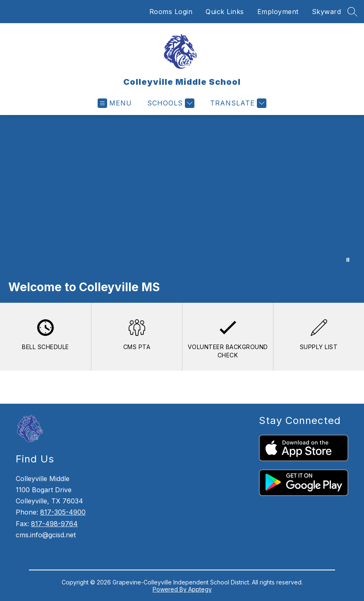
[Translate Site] (237, 103)
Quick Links (225, 12)
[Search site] (352, 12)
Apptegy (200, 589)
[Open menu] (115, 103)
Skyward (327, 12)
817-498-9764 (54, 524)
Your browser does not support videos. (182, 193)
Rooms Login (171, 12)
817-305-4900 (63, 512)
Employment (278, 12)
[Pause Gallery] (348, 260)
